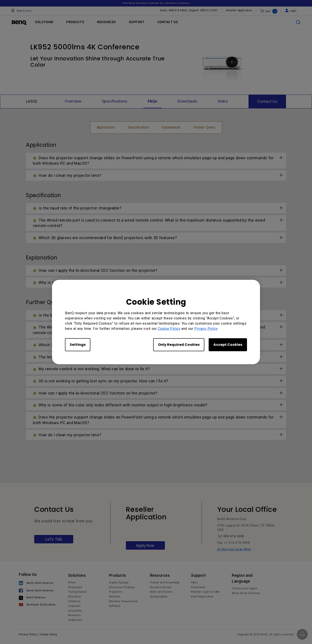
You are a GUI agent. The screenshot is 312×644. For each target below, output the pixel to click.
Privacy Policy (206, 329)
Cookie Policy (169, 329)
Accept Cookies (228, 345)
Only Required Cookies (179, 345)
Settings (78, 345)
